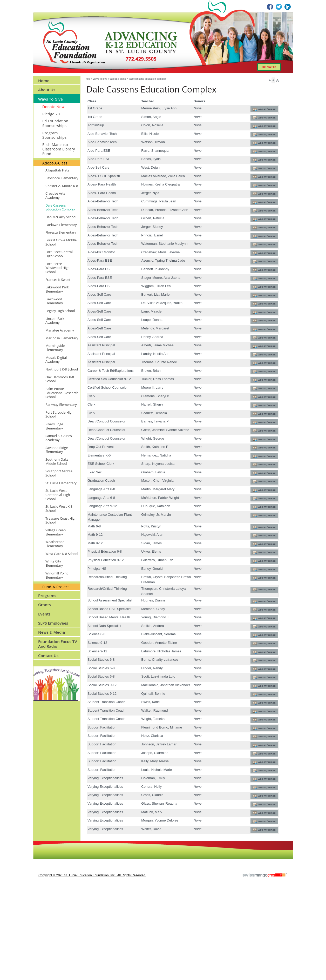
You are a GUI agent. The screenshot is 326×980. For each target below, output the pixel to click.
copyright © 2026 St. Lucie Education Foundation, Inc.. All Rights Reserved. (92, 963)
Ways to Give (100, 79)
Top (88, 79)
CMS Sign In (36, 932)
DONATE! (269, 67)
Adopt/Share (264, 110)
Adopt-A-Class (118, 79)
